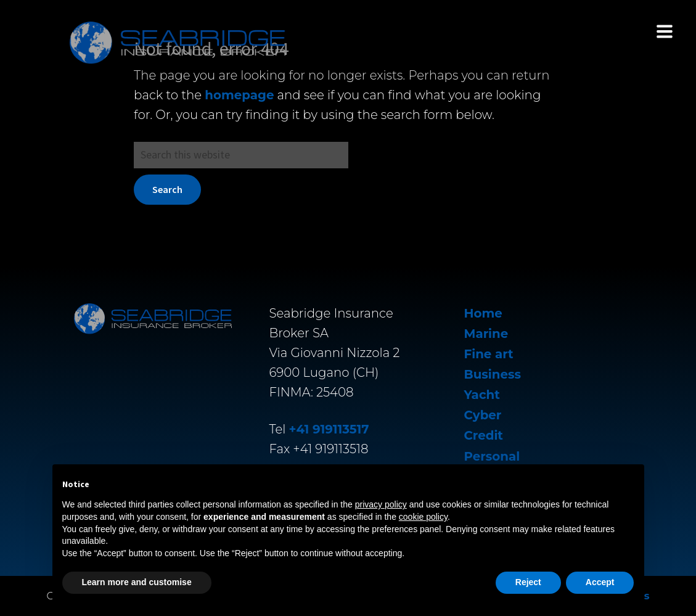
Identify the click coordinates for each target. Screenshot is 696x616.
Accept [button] (600, 582)
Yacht (482, 395)
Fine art (489, 354)
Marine (486, 334)
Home (483, 313)
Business (493, 374)
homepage (239, 95)
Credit (484, 435)
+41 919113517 (329, 429)
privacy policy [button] (381, 504)
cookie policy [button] (423, 517)
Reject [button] (528, 582)
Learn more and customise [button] (137, 582)
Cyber (483, 415)
